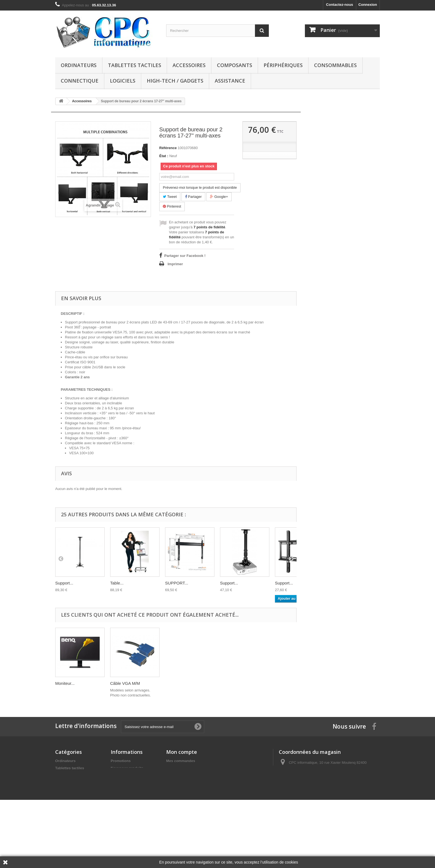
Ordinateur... (67, 683)
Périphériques (283, 65)
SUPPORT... (177, 583)
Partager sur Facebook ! (185, 256)
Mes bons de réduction (186, 797)
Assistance (230, 81)
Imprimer (175, 264)
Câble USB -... (123, 683)
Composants (235, 65)
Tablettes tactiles (135, 65)
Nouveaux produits (127, 768)
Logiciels (123, 81)
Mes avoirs (175, 775)
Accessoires (189, 65)
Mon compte (182, 752)
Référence (168, 148)
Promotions (121, 761)
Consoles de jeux (70, 826)
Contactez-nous (340, 5)
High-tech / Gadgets (175, 81)
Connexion (368, 5)
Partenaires (121, 802)
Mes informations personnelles (193, 790)
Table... (117, 583)
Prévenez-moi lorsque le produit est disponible (200, 187)
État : (164, 156)
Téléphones (65, 833)
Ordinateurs (79, 65)
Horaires (118, 775)
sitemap (117, 809)
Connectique (80, 81)
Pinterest (172, 206)
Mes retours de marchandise (191, 768)
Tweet (170, 197)
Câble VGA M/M (235, 683)
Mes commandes (181, 761)
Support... (64, 583)
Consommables (335, 65)
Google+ (219, 197)
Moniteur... (175, 683)
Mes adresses (178, 783)
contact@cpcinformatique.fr (324, 791)
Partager (193, 197)
